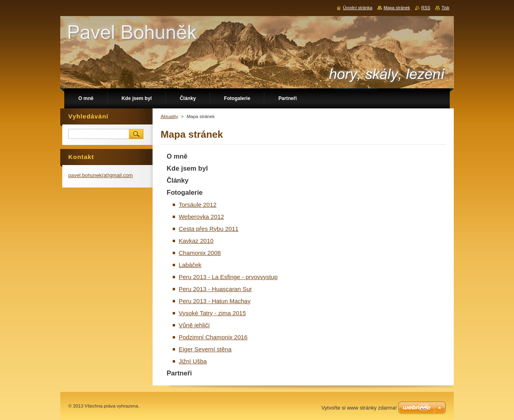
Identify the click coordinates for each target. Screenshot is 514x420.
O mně (177, 156)
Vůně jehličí (194, 325)
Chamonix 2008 (200, 253)
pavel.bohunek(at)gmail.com (101, 175)
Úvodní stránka (358, 8)
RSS (426, 8)
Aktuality (169, 116)
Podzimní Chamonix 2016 (213, 337)
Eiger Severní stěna (205, 349)
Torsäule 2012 (198, 205)
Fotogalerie (185, 193)
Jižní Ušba (193, 361)
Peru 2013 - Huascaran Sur (215, 289)
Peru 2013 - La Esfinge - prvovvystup (228, 277)
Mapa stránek (397, 8)
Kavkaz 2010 (196, 241)
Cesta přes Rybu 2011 (209, 229)
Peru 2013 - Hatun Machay (215, 301)
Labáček (190, 265)
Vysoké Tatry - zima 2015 (212, 313)
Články (178, 180)
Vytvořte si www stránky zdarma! (359, 408)
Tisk (445, 8)
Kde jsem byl (187, 168)
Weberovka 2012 (201, 217)
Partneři (179, 373)
